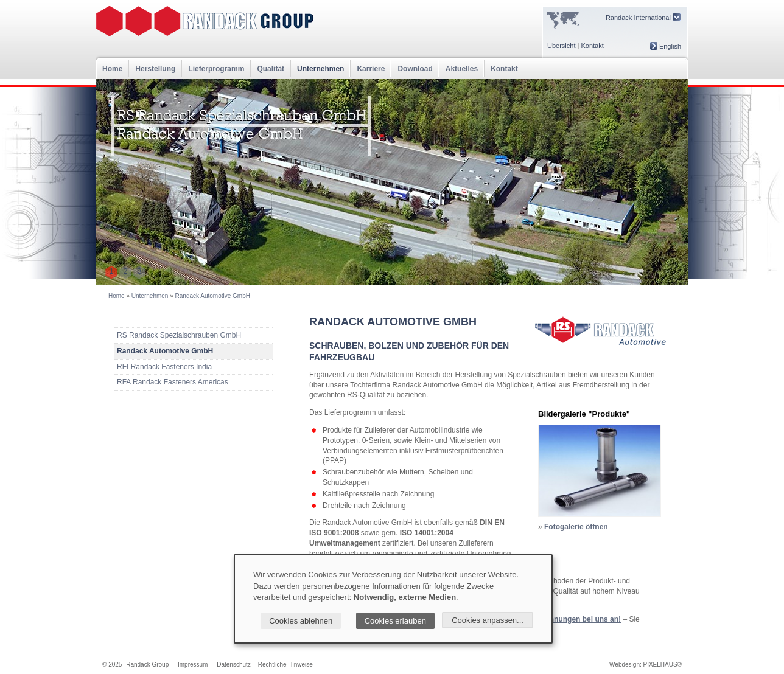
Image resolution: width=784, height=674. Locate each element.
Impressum (193, 665)
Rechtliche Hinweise (285, 665)
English (666, 46)
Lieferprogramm (216, 69)
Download (415, 69)
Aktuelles (462, 69)
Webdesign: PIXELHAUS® (646, 665)
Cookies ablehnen (301, 621)
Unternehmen (320, 69)
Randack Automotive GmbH (213, 296)
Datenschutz (234, 665)
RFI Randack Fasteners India (164, 367)
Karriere (371, 69)
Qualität (271, 69)
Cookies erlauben (395, 621)
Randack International (643, 17)
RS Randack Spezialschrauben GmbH (179, 335)
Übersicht (561, 46)
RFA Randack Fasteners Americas (173, 382)
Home (112, 69)
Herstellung (155, 69)
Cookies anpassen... (488, 620)
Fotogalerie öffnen (576, 527)
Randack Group (147, 665)
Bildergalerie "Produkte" (584, 414)
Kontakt (592, 46)
